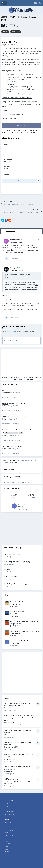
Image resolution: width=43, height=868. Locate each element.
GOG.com (8, 833)
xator (6, 436)
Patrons (7, 849)
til (7, 735)
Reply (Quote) (15, 258)
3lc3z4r (6, 419)
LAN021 (8, 708)
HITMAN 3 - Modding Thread (22, 98)
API (6, 828)
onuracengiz (8, 393)
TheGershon (10, 759)
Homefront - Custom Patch (19, 641)
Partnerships (8, 822)
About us (7, 804)
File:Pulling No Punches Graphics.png (17, 562)
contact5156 (10, 784)
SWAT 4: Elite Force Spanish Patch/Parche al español (20, 417)
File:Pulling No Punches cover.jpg (16, 584)
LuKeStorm (16, 643)
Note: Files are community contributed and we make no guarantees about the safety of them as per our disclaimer (21, 131)
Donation (13, 379)
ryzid (12, 469)
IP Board (7, 844)
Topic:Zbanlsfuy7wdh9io (13, 554)
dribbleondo (15, 240)
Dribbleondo (6, 114)
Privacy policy (9, 812)
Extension (8, 825)
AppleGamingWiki (10, 830)
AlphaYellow (8, 449)
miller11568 (10, 722)
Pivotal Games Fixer (17, 612)
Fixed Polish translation (17, 403)
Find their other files (13, 27)
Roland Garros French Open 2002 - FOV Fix (25, 631)
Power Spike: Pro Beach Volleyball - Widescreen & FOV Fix (22, 602)
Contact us (8, 806)
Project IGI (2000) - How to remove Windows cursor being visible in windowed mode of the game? (19, 718)
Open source (9, 846)
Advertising (8, 809)
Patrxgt (12, 25)
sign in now (12, 331)
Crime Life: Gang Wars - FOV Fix (13, 446)
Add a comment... (12, 340)
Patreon (30, 379)
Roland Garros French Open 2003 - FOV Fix (25, 621)
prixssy (21, 507)
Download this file (21, 125)
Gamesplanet (9, 836)
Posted (17, 242)
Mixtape (7, 569)
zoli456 (14, 614)
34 (18, 268)
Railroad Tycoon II (11, 576)
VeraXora (7, 469)
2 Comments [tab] (9, 232)
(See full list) (13, 463)
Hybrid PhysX (6, 390)
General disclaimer (10, 814)
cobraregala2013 (12, 747)
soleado (9, 771)
